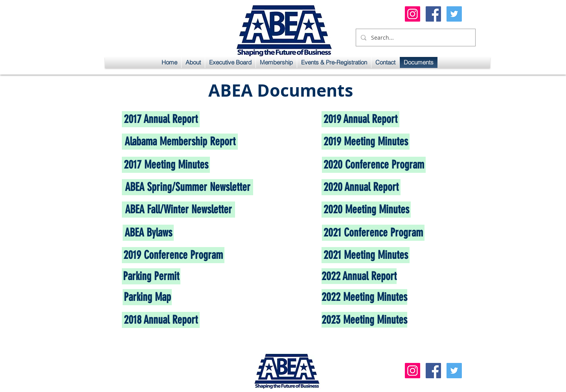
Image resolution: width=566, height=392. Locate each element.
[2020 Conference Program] (374, 165)
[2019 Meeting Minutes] (366, 142)
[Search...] (415, 38)
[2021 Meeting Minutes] (366, 255)
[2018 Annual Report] (161, 320)
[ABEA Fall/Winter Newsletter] (178, 210)
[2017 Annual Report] (161, 119)
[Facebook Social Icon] (433, 14)
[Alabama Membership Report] (180, 142)
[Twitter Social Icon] (454, 14)
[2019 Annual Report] (360, 119)
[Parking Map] (147, 297)
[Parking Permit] (151, 276)
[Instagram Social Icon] (413, 14)
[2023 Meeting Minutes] (364, 320)
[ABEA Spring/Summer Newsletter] (187, 187)
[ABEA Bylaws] (148, 233)
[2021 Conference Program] (373, 233)
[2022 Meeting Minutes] (364, 297)
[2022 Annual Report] (359, 276)
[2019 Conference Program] (173, 255)
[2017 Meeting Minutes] (166, 165)
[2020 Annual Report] (361, 187)
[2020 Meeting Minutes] (366, 210)
